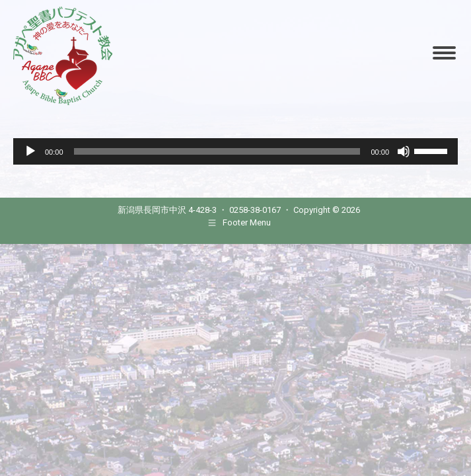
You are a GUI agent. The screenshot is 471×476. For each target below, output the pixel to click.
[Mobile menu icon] (444, 53)
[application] (235, 151)
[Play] (30, 151)
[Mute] (404, 151)
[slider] (217, 151)
